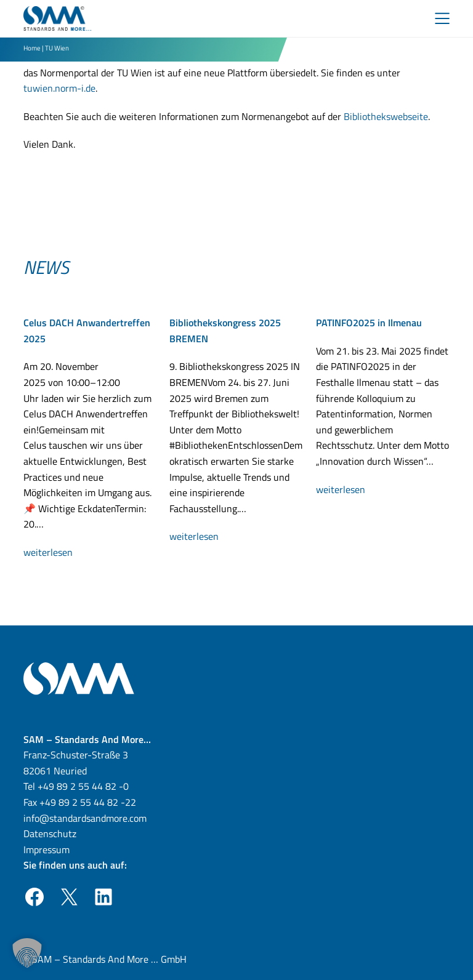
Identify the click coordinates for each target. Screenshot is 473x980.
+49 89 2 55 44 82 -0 (83, 786)
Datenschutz (50, 833)
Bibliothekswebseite (386, 116)
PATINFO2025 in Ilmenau (369, 323)
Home (32, 48)
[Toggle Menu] (442, 18)
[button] (27, 953)
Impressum (46, 849)
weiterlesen (59, 553)
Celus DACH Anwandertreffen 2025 (87, 331)
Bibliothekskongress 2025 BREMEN (225, 331)
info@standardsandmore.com (85, 818)
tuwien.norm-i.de (59, 88)
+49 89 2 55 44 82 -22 (88, 802)
